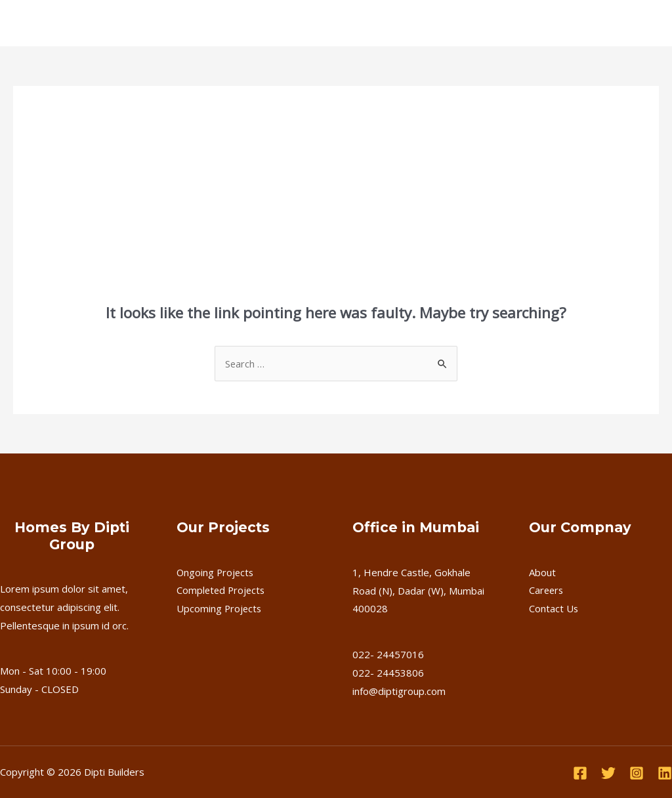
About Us (115, 23)
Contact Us (480, 23)
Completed (251, 23)
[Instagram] (637, 773)
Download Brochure (598, 23)
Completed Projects (222, 591)
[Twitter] (608, 773)
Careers (417, 23)
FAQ (370, 23)
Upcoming (318, 23)
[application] (200, 23)
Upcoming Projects (220, 608)
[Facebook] (580, 773)
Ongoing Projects (216, 572)
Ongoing (181, 23)
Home (60, 23)
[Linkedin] (665, 773)
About (542, 572)
